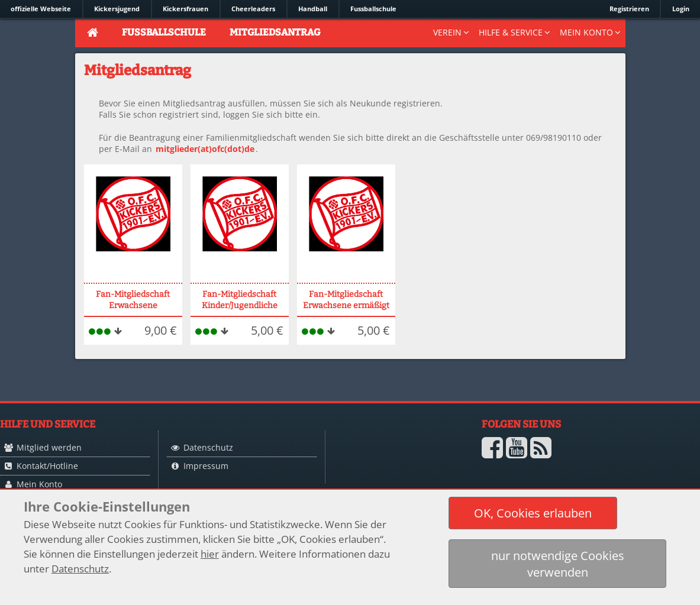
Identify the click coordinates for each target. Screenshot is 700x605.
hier (210, 554)
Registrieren (629, 9)
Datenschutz (208, 447)
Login (681, 9)
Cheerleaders (253, 9)
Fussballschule (373, 9)
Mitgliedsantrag (275, 32)
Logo (391, 471)
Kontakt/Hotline (47, 466)
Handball (313, 9)
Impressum (206, 466)
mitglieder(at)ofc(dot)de (205, 149)
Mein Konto (39, 484)
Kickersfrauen (186, 9)
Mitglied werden (49, 447)
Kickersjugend (117, 9)
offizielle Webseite (41, 9)
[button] (533, 513)
